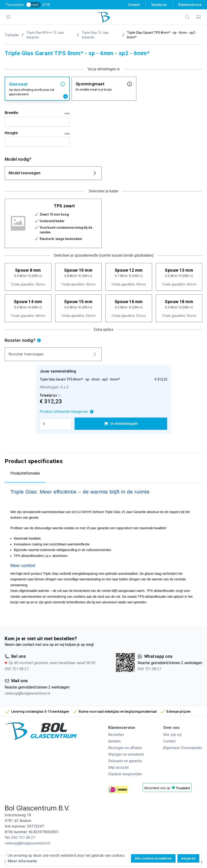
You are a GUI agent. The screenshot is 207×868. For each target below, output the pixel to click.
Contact (134, 5)
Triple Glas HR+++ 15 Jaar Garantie (45, 35)
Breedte (37, 113)
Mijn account (118, 767)
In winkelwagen (121, 424)
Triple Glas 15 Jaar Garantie (95, 35)
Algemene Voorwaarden (183, 748)
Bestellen (116, 735)
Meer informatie (22, 861)
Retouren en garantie (125, 761)
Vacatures (159, 5)
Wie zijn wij (172, 735)
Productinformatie (25, 473)
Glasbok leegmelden (125, 774)
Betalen (114, 741)
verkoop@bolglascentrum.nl (27, 693)
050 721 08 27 (17, 669)
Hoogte (37, 133)
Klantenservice (190, 5)
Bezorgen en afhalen (125, 748)
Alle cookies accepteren (153, 858)
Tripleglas (12, 35)
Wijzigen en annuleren (126, 754)
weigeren (188, 858)
